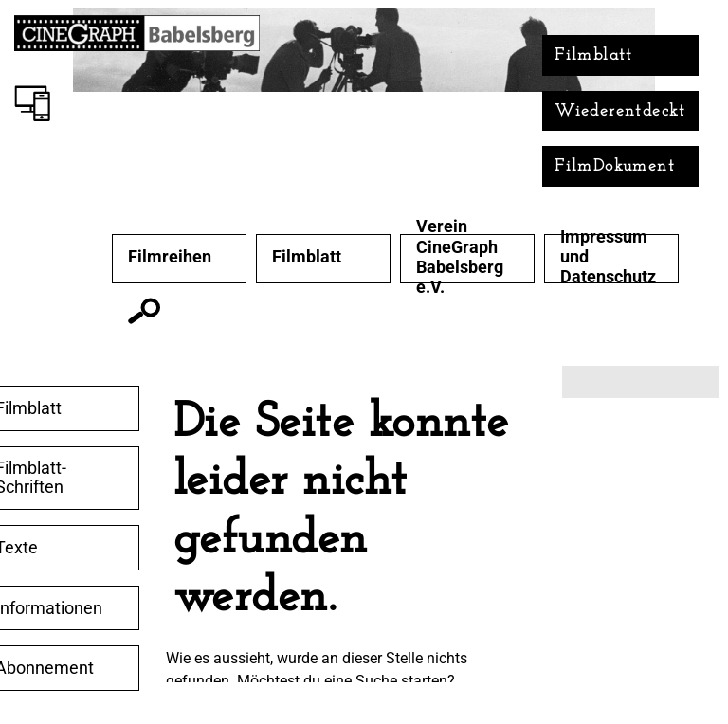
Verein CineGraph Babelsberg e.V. (460, 256)
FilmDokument (615, 166)
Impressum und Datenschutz (608, 257)
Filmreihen (170, 257)
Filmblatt (594, 55)
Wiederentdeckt (620, 111)
